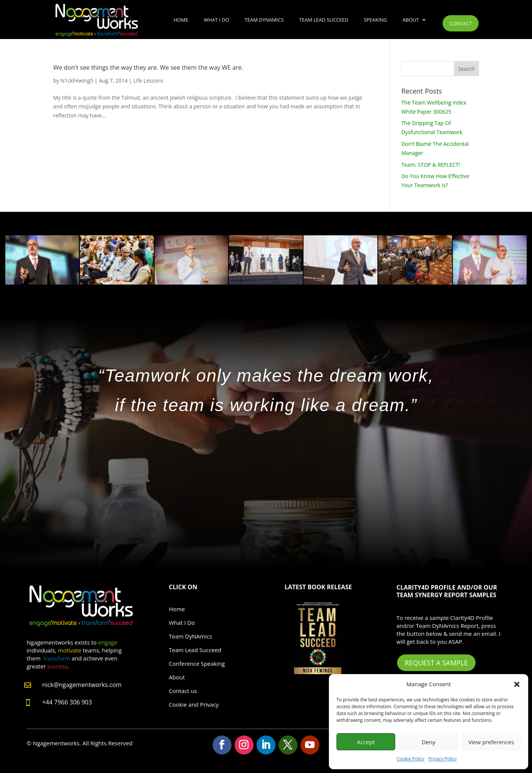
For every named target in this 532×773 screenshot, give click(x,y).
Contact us (183, 691)
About (411, 20)
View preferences (491, 742)
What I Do (217, 20)
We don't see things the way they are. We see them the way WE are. (148, 67)
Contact (461, 23)
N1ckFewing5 (77, 81)
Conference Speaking (197, 663)
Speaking (375, 20)
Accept (366, 742)
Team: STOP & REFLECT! (431, 165)
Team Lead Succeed (324, 20)
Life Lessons (148, 81)
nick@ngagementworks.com (82, 685)
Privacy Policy (442, 759)
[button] (517, 684)
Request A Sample (436, 663)
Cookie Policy (411, 759)
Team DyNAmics (264, 20)
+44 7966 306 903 (67, 702)
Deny (429, 742)
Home (181, 20)
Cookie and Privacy (194, 704)
